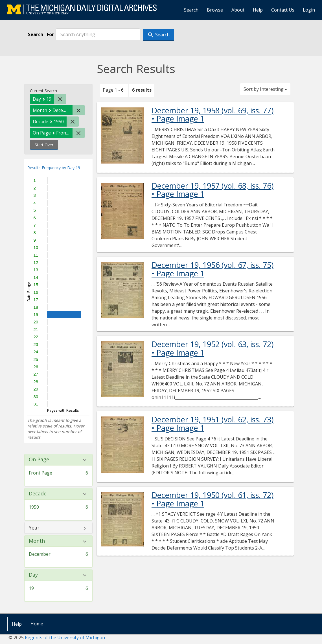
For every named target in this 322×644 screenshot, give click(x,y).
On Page (39, 460)
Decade (38, 494)
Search (191, 10)
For (50, 34)
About (238, 10)
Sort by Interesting (265, 89)
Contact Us (283, 10)
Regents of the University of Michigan (65, 638)
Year (34, 528)
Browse (215, 10)
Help (258, 10)
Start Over (44, 145)
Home (37, 624)
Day (33, 575)
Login (309, 10)
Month (37, 541)
